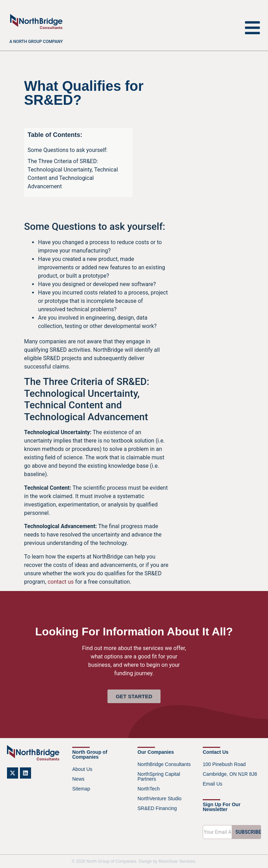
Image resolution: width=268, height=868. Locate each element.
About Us (82, 769)
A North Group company (36, 42)
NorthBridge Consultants (164, 764)
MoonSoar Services (177, 861)
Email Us (213, 784)
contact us (61, 582)
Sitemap (81, 789)
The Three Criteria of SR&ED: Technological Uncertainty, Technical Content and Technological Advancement (73, 174)
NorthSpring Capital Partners (159, 776)
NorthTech (149, 789)
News (78, 779)
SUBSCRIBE (248, 832)
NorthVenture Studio (159, 798)
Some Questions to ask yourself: (68, 150)
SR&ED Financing (157, 808)
